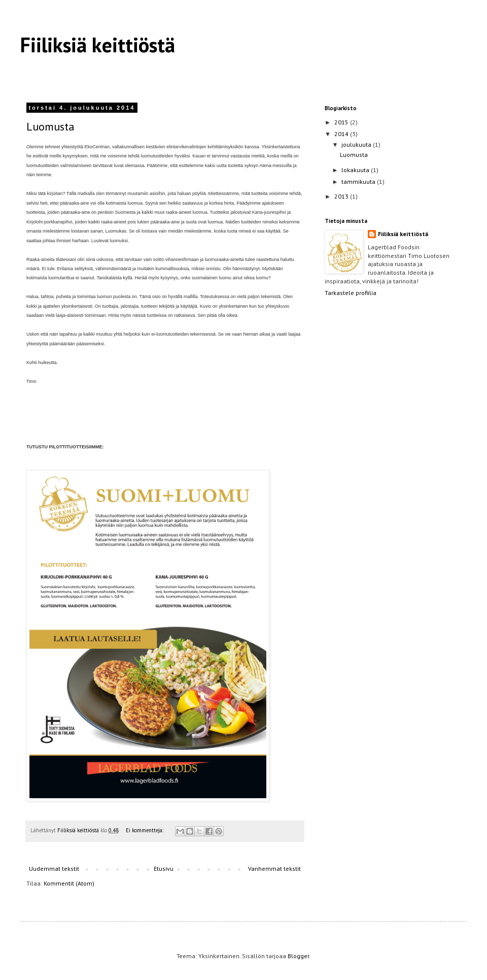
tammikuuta (359, 182)
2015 (342, 122)
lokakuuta (356, 170)
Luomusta (50, 126)
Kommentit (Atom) (69, 883)
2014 (342, 134)
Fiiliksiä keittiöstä (98, 45)
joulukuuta (357, 144)
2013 (342, 196)
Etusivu (164, 869)
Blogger (298, 956)
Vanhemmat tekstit (274, 869)
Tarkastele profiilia (351, 293)
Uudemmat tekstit (54, 869)
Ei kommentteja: (145, 830)
